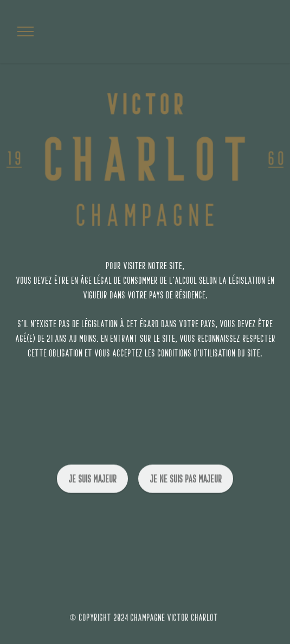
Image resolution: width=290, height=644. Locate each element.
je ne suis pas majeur (186, 484)
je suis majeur (92, 484)
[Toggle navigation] (26, 31)
